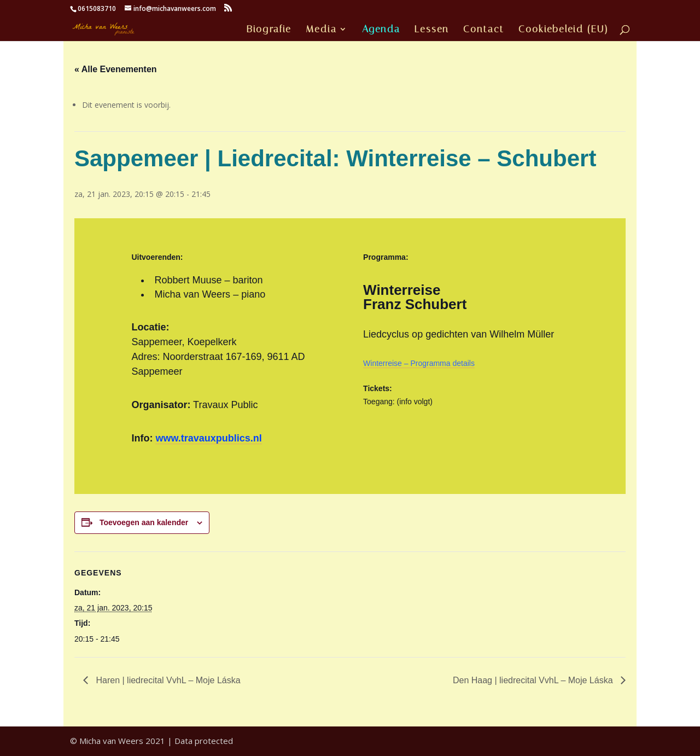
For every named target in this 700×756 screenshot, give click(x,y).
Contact (484, 30)
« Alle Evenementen (116, 69)
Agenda (381, 30)
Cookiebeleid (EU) (563, 30)
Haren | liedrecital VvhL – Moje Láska (167, 680)
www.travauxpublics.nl (208, 438)
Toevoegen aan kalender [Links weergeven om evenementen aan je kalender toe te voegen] (144, 522)
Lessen (432, 30)
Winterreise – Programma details (419, 363)
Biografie (269, 30)
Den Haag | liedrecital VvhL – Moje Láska (534, 680)
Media (321, 30)
